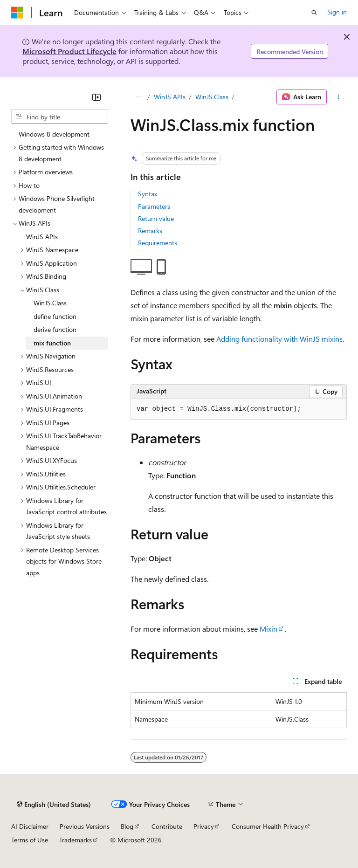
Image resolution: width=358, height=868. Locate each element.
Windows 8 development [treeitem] (54, 134)
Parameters (154, 206)
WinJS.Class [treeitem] (50, 303)
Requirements (158, 243)
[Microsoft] (17, 13)
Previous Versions (85, 826)
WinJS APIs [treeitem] (42, 237)
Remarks (150, 231)
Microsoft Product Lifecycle (69, 51)
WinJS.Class (212, 97)
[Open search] (314, 13)
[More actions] (339, 97)
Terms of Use (30, 840)
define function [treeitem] (55, 316)
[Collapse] (96, 97)
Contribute (167, 826)
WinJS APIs (170, 97)
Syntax (148, 194)
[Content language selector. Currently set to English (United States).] (54, 805)
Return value (156, 218)
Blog (127, 826)
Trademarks (76, 840)
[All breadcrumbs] (139, 97)
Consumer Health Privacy (268, 826)
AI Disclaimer (30, 826)
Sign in (337, 12)
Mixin (268, 629)
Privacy (204, 826)
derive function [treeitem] (55, 329)
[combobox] (60, 117)
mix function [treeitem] (52, 343)
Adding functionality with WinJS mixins (279, 339)
